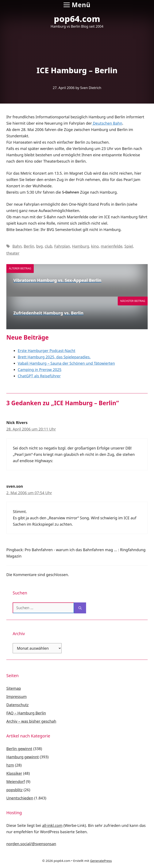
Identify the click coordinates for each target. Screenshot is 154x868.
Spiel (129, 246)
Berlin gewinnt (19, 749)
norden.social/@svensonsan (31, 844)
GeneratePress (101, 861)
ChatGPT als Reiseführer (39, 376)
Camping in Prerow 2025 (40, 370)
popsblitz (14, 790)
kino (95, 246)
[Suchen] (80, 608)
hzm (10, 765)
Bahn (17, 246)
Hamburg (80, 246)
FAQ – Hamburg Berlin (26, 713)
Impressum (16, 697)
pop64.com (77, 19)
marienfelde (112, 246)
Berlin (29, 246)
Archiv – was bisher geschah (31, 721)
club (48, 246)
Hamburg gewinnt (23, 757)
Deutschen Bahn (107, 123)
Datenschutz (17, 705)
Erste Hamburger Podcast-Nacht (47, 351)
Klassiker (14, 773)
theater (13, 253)
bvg (40, 246)
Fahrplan (62, 246)
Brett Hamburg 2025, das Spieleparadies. (54, 357)
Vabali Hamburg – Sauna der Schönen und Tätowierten (66, 363)
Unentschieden (20, 798)
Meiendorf (16, 782)
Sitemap (14, 688)
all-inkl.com (52, 825)
